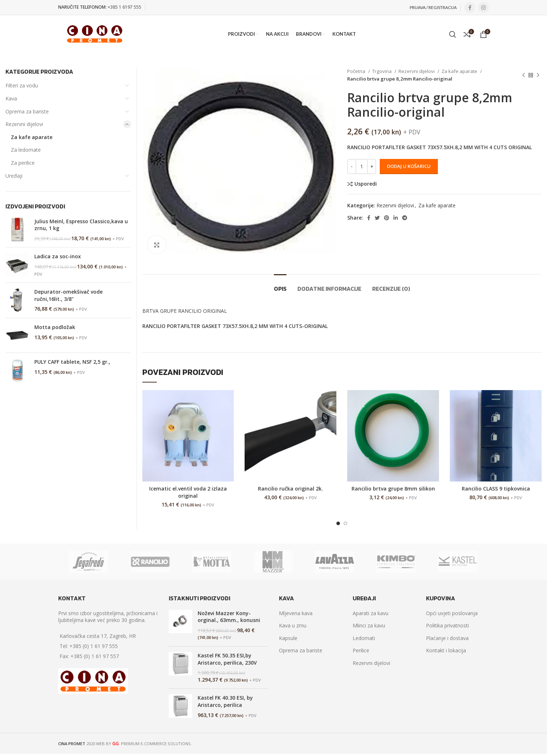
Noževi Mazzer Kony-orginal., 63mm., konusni (229, 617)
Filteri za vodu (22, 85)
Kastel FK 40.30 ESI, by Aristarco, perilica (225, 701)
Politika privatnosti (447, 625)
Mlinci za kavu (369, 625)
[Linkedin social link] (396, 218)
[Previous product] (524, 75)
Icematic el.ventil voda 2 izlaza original (188, 492)
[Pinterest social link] (387, 218)
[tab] (280, 285)
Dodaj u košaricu (409, 166)
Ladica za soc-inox (58, 256)
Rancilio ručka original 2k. (290, 489)
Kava (11, 98)
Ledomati (364, 638)
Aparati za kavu (371, 613)
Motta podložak (55, 327)
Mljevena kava (296, 613)
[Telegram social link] (405, 218)
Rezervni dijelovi (417, 71)
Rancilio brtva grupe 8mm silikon (393, 489)
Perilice (361, 650)
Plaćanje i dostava (447, 638)
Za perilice (23, 163)
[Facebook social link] (470, 8)
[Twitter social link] (377, 218)
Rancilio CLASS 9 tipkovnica (496, 489)
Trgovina (382, 71)
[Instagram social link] (483, 8)
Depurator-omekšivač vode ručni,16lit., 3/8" (68, 295)
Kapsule (288, 638)
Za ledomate (26, 150)
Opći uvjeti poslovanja (452, 613)
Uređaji (14, 176)
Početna (357, 71)
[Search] (453, 34)
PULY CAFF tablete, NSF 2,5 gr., (72, 362)
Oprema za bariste (27, 111)
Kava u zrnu (293, 625)
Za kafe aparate (460, 71)
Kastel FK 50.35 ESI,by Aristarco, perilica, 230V (227, 659)
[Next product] (538, 75)
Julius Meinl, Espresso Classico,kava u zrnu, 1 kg (81, 225)
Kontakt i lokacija (446, 650)
